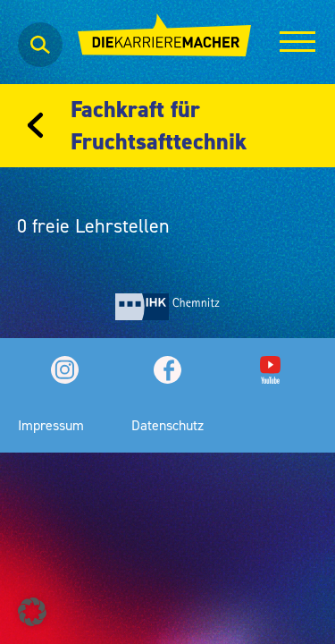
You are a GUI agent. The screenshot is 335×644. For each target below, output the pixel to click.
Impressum (51, 425)
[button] (32, 612)
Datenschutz (167, 425)
